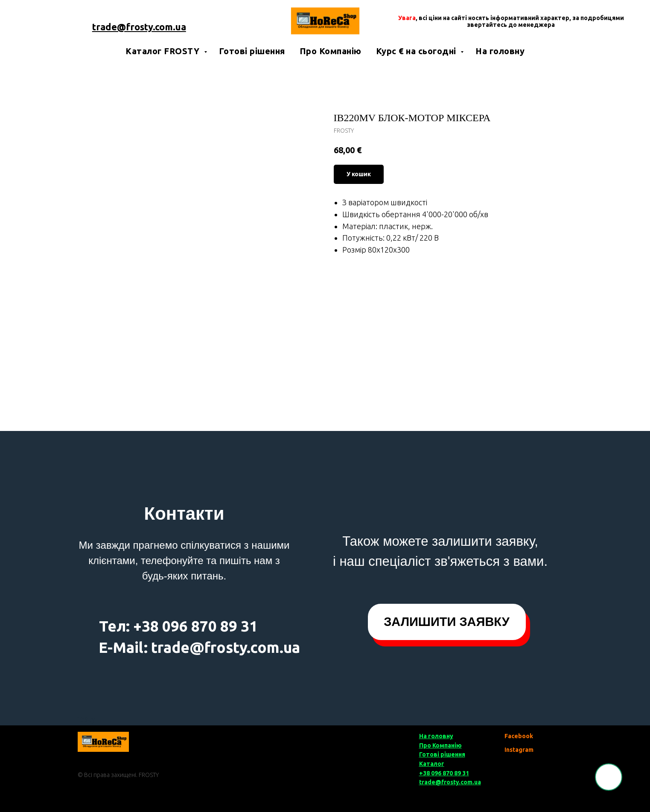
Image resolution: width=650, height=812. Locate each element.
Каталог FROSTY (164, 51)
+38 (146, 626)
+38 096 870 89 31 (444, 773)
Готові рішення (252, 51)
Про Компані (438, 745)
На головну (500, 51)
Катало (430, 764)
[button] (447, 622)
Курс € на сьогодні (417, 51)
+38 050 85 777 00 (139, 16)
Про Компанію (331, 51)
